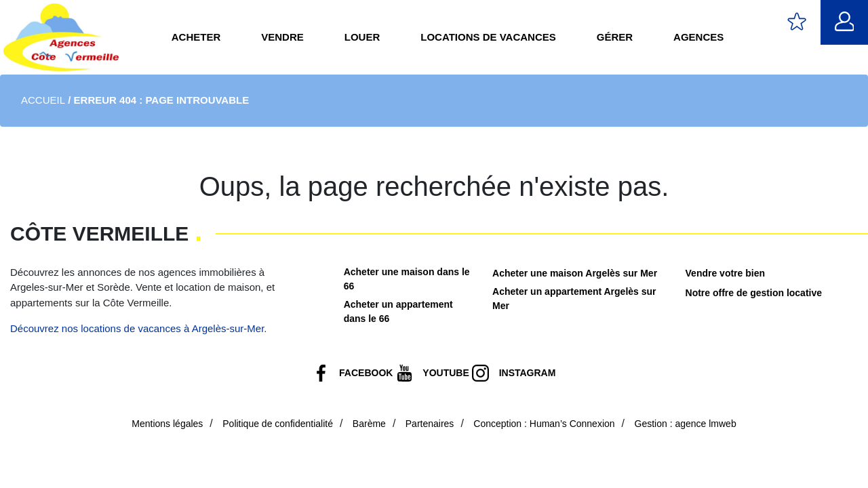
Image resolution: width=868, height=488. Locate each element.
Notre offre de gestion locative (754, 293)
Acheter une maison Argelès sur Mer (575, 273)
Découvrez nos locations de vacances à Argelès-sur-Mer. (139, 328)
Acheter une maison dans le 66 (407, 279)
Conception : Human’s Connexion (544, 424)
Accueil (43, 100)
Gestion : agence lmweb (686, 424)
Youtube (446, 373)
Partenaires (430, 424)
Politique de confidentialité (278, 424)
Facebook (366, 373)
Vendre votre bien (725, 273)
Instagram (528, 373)
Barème (369, 424)
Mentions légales (167, 424)
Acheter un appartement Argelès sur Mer (574, 299)
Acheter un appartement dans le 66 (398, 311)
